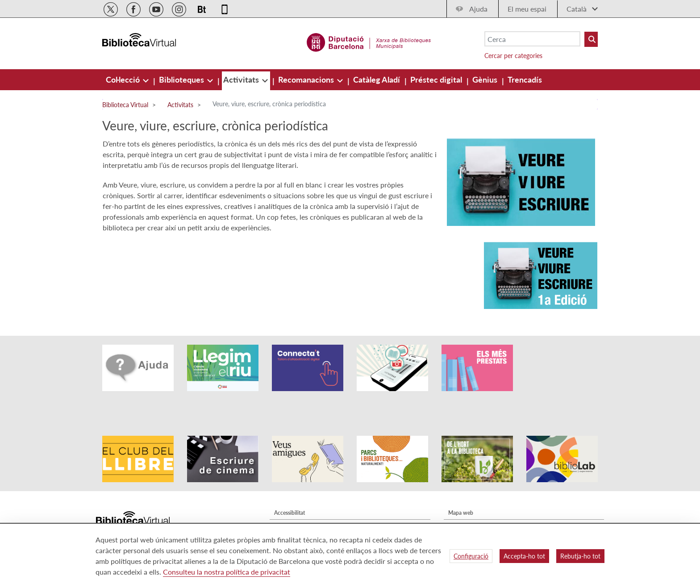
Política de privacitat (298, 514)
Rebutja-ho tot (580, 556)
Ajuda (478, 9)
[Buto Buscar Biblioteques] (591, 39)
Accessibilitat (290, 488)
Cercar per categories (513, 56)
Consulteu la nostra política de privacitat (227, 572)
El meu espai (527, 9)
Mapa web (461, 488)
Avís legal (285, 501)
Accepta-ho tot (524, 556)
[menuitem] (124, 79)
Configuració (471, 556)
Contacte (459, 514)
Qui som (458, 501)
